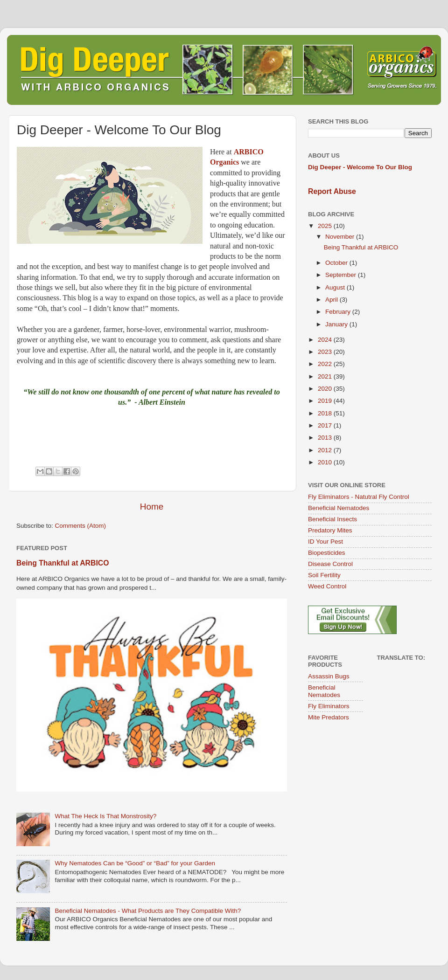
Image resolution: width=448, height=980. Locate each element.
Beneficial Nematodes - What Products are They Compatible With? (148, 911)
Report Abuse (332, 191)
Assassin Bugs (329, 676)
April (332, 300)
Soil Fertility (324, 575)
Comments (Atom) (81, 526)
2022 (326, 364)
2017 (326, 425)
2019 (326, 401)
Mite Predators (329, 717)
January (337, 324)
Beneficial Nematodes (339, 508)
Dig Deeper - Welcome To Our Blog (360, 167)
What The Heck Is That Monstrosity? (105, 816)
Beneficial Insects (332, 519)
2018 (326, 413)
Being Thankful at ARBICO (63, 563)
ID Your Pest (325, 542)
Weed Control (327, 586)
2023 (326, 352)
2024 (326, 340)
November (341, 237)
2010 (326, 462)
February (339, 312)
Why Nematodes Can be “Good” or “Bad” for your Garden (135, 863)
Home (152, 507)
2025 (326, 226)
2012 (326, 450)
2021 (326, 376)
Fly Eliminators (329, 706)
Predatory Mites (330, 530)
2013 (326, 438)
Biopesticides (327, 553)
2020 (326, 389)
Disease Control (330, 564)
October (337, 263)
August (336, 287)
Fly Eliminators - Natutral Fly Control (359, 497)
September (342, 275)
